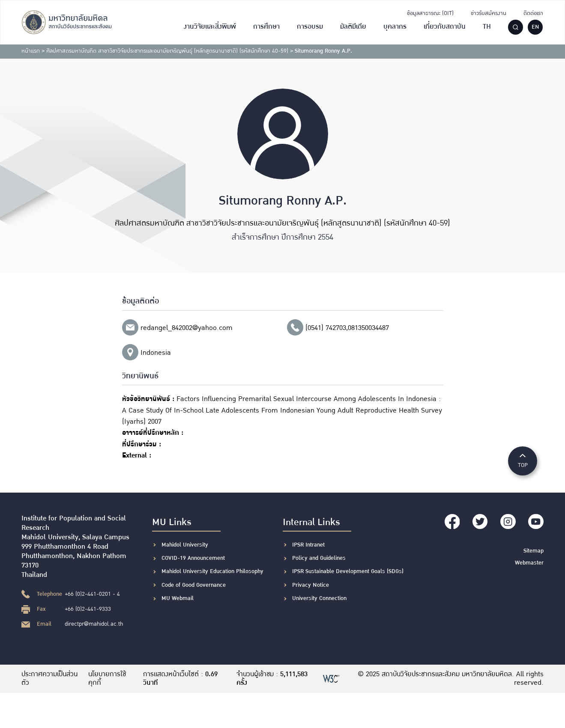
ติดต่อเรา (533, 13)
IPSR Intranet (308, 545)
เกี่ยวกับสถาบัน (445, 27)
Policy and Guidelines (319, 558)
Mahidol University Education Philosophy (212, 571)
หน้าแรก (31, 51)
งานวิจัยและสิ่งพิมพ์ (210, 27)
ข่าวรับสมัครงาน (489, 13)
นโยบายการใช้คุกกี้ (108, 679)
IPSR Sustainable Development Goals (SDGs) (348, 571)
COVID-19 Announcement (194, 558)
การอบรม (310, 27)
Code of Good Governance (194, 585)
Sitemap (534, 551)
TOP (523, 460)
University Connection (319, 598)
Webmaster (529, 562)
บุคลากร (395, 27)
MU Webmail (178, 598)
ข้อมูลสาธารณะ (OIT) (430, 13)
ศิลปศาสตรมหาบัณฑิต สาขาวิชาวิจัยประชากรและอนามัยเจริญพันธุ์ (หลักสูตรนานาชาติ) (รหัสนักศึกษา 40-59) (167, 51)
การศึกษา (266, 27)
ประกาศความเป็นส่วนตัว (49, 679)
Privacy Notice (311, 585)
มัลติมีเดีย (353, 27)
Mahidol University (185, 545)
